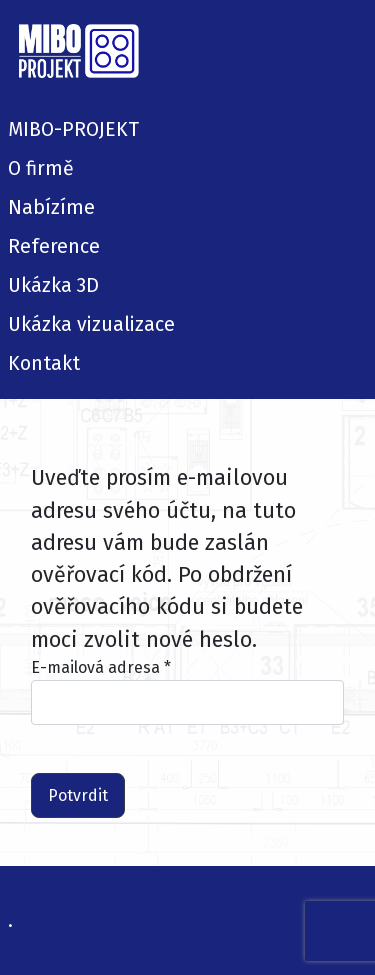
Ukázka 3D (53, 285)
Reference (54, 246)
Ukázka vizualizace (91, 324)
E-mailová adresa (101, 667)
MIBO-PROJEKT (73, 129)
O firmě (41, 168)
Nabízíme (51, 207)
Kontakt (44, 363)
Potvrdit (78, 795)
